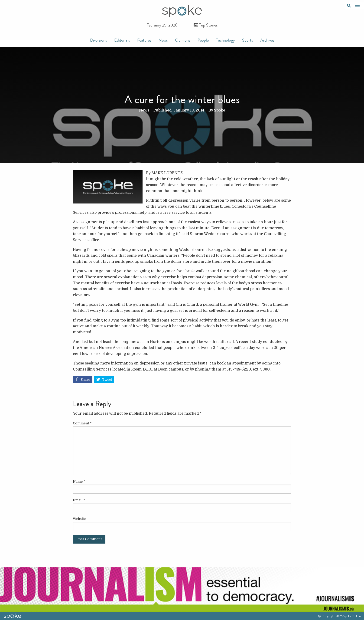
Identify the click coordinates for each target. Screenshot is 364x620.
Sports (247, 40)
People (203, 40)
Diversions (98, 40)
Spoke (220, 110)
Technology (225, 40)
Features (144, 40)
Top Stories (206, 25)
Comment (82, 423)
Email (79, 500)
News (163, 40)
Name (79, 482)
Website (79, 519)
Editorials (122, 40)
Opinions (183, 40)
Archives (267, 40)
